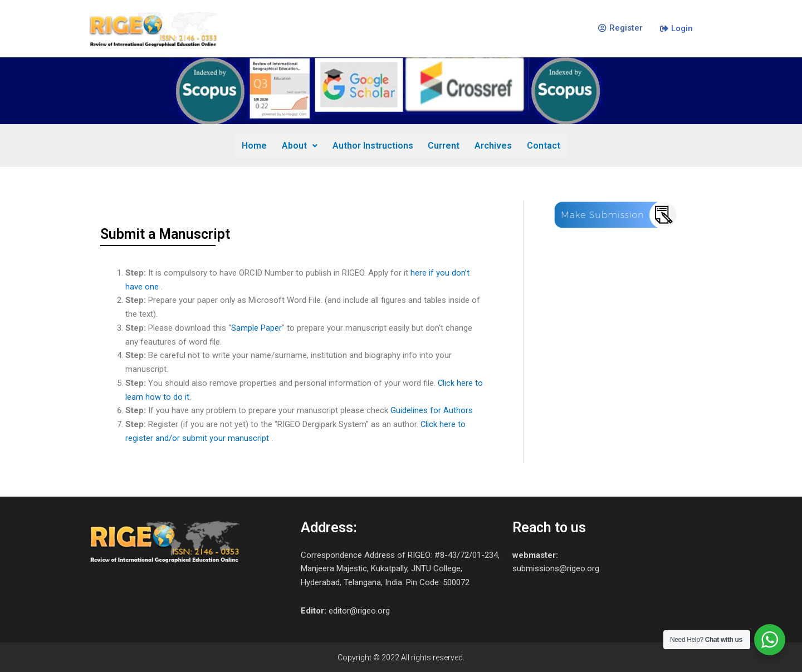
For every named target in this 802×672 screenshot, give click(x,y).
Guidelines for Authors (432, 410)
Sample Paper (256, 327)
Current (444, 145)
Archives (493, 145)
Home (255, 145)
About (300, 145)
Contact (542, 145)
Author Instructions (373, 145)
